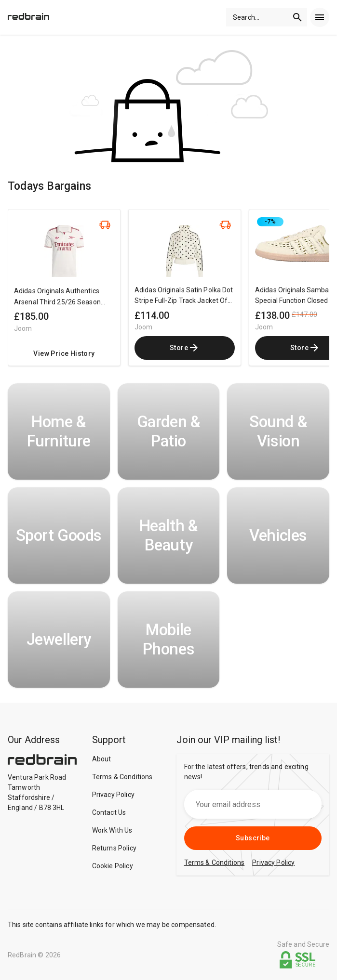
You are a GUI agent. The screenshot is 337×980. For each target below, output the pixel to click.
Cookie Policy (113, 866)
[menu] (320, 17)
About (102, 759)
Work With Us (112, 830)
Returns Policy (114, 848)
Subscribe (253, 838)
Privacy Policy (113, 795)
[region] (168, 292)
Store (185, 348)
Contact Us (109, 812)
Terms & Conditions (122, 777)
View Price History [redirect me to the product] (64, 353)
